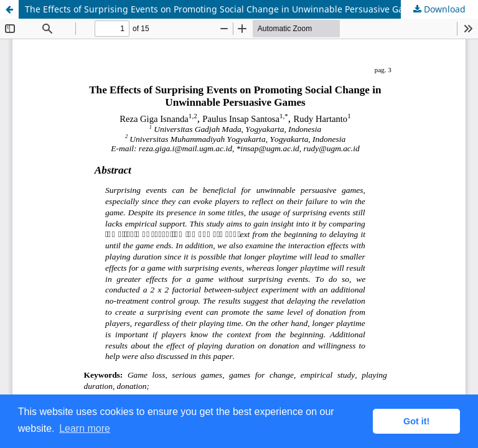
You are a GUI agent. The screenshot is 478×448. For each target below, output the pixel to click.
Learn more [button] (85, 428)
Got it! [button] (416, 421)
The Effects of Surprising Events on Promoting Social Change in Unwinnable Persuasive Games (223, 9)
